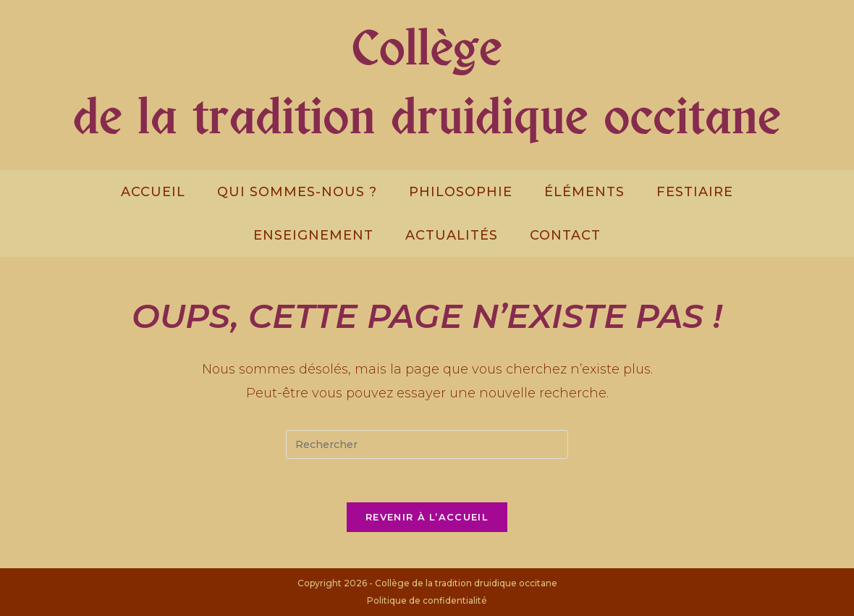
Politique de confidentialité (427, 600)
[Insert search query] (427, 444)
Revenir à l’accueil (427, 517)
